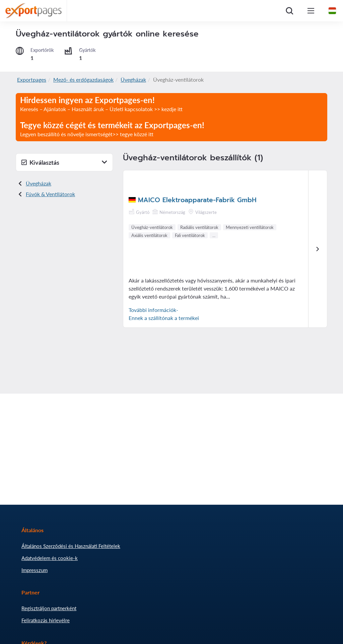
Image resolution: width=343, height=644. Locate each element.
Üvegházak (133, 79)
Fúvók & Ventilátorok (50, 194)
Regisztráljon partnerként (49, 608)
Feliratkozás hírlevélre (46, 620)
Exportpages (32, 79)
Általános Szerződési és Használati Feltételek (71, 546)
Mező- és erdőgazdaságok (83, 79)
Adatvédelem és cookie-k (50, 558)
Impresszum (35, 570)
